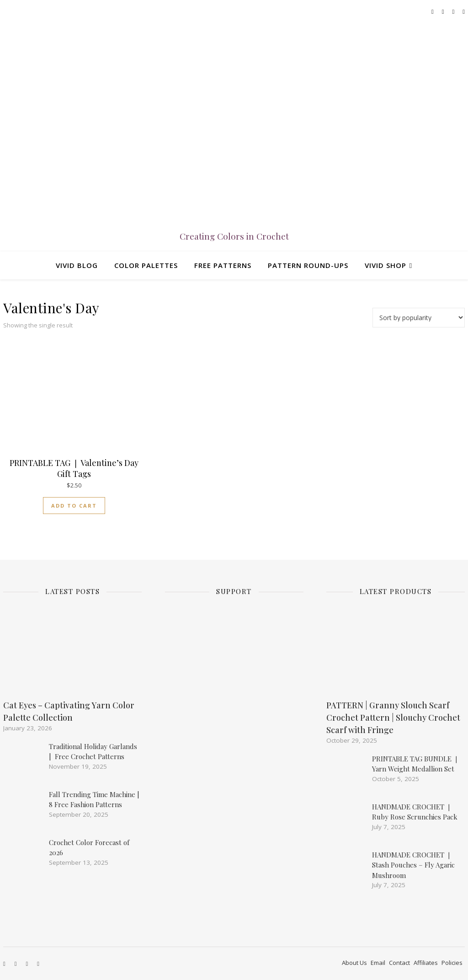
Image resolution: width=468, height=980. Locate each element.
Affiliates (426, 963)
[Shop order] (419, 318)
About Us (354, 963)
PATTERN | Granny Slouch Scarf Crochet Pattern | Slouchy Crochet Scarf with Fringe (393, 718)
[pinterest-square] (464, 11)
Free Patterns (223, 265)
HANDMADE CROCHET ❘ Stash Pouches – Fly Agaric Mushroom (413, 865)
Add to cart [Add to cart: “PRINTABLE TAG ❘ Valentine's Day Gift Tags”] (74, 506)
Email (378, 963)
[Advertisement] (245, 767)
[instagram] (444, 11)
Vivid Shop (386, 265)
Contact (399, 963)
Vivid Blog (77, 265)
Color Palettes (146, 265)
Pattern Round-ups (308, 265)
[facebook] (433, 11)
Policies (452, 963)
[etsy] (454, 11)
